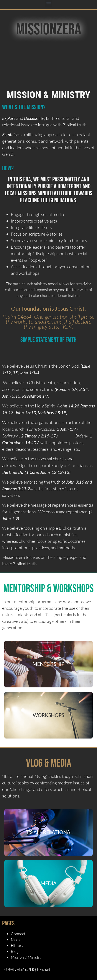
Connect (18, 934)
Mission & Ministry (26, 957)
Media (16, 940)
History (17, 945)
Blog (15, 951)
